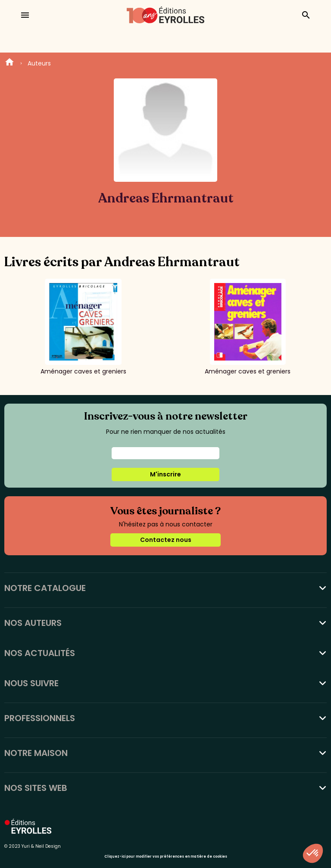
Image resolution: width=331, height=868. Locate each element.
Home (9, 63)
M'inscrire (165, 474)
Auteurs (39, 63)
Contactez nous (166, 540)
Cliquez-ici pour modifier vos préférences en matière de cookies (166, 857)
